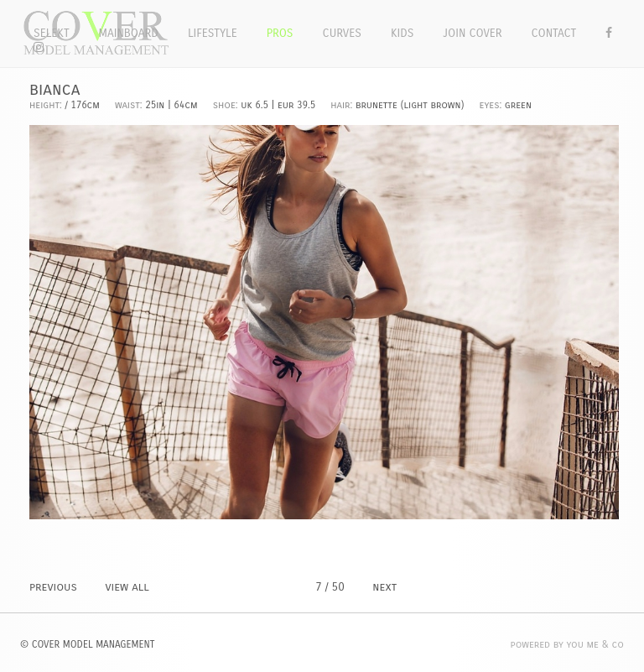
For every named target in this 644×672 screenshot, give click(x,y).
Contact (554, 33)
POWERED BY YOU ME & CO (567, 644)
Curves (342, 33)
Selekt (52, 33)
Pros (280, 33)
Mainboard (129, 33)
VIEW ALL (127, 587)
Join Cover (472, 33)
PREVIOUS (53, 587)
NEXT (384, 587)
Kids (402, 33)
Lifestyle (213, 33)
